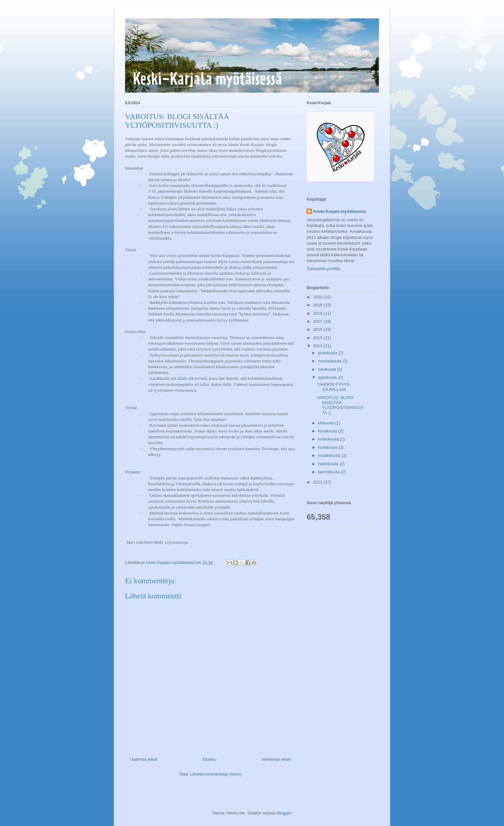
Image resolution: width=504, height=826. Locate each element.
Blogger (284, 813)
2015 (318, 338)
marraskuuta (330, 361)
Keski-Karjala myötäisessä (339, 211)
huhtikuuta (328, 447)
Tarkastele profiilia (323, 269)
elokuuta (327, 423)
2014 (318, 346)
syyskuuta (328, 377)
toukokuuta (329, 439)
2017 (318, 321)
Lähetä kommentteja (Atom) (216, 774)
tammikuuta (330, 472)
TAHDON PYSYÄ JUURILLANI (333, 387)
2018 (318, 313)
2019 (318, 305)
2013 (318, 482)
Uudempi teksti (144, 759)
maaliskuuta (330, 455)
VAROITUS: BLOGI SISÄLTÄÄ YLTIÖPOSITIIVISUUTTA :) (340, 405)
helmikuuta (329, 464)
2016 (318, 329)
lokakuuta (328, 369)
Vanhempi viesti (276, 759)
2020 (318, 297)
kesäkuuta (328, 431)
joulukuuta (328, 353)
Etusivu (209, 759)
